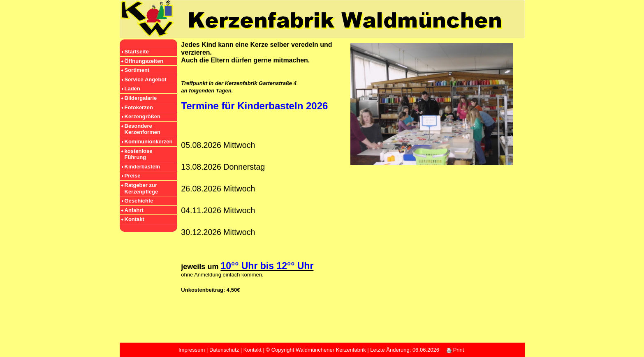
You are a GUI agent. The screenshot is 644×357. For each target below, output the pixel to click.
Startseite (137, 52)
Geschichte (139, 201)
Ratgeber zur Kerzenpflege (141, 188)
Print (455, 350)
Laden (132, 89)
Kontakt (134, 219)
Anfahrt (134, 210)
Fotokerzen (139, 107)
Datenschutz (224, 350)
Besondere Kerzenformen (142, 129)
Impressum (192, 350)
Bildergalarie (141, 98)
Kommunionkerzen (149, 142)
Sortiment (137, 70)
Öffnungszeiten (144, 61)
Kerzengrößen (142, 116)
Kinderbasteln (142, 167)
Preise (133, 176)
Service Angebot (146, 79)
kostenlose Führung (139, 154)
